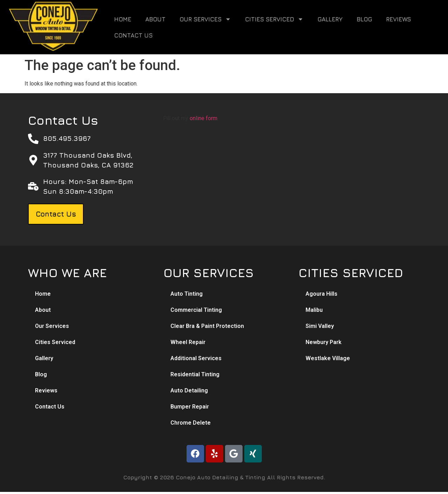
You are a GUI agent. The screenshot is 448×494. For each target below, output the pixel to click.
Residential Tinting (195, 374)
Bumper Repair (190, 407)
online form (204, 118)
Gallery (330, 19)
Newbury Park (324, 342)
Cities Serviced (274, 19)
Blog (364, 19)
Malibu (314, 310)
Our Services (205, 19)
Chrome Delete (191, 423)
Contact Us (133, 35)
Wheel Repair (188, 342)
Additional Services (196, 358)
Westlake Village (328, 358)
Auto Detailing (189, 390)
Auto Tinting (187, 294)
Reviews (398, 19)
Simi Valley (320, 326)
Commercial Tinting (196, 310)
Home (123, 19)
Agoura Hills (321, 294)
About (155, 19)
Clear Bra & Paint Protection (207, 326)
